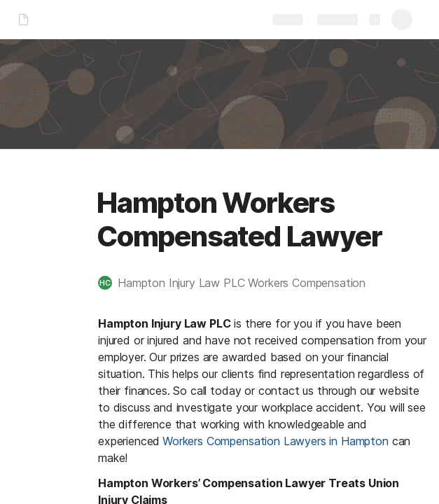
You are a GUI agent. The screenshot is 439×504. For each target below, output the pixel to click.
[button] (239, 283)
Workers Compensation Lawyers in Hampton (276, 441)
